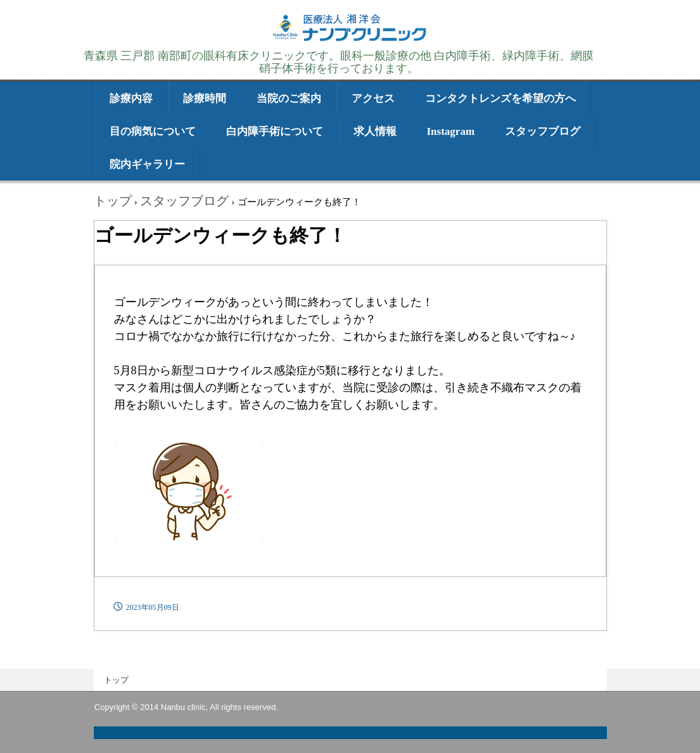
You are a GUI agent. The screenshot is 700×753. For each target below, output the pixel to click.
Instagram (451, 131)
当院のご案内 (289, 98)
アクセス (373, 98)
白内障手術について (275, 131)
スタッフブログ (543, 131)
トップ (116, 680)
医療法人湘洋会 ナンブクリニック (350, 40)
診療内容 (131, 98)
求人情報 (375, 131)
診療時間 (205, 98)
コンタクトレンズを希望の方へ (500, 98)
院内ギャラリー (147, 164)
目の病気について (153, 131)
